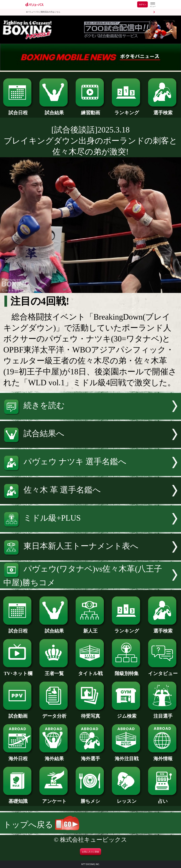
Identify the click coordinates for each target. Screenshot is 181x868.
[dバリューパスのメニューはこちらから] (153, 5)
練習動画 (90, 110)
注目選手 (163, 714)
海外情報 (163, 756)
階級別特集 (127, 671)
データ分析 (54, 714)
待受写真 (90, 714)
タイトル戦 (90, 671)
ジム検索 (127, 714)
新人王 (90, 629)
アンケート (54, 799)
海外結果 (54, 756)
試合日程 (18, 110)
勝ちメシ (90, 799)
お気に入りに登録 (90, 852)
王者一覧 (54, 671)
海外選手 (90, 756)
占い (163, 799)
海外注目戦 (127, 756)
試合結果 (54, 110)
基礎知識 (18, 799)
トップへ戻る (41, 825)
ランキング (127, 110)
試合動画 (18, 714)
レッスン (127, 799)
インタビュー (163, 671)
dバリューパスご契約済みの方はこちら (43, 12)
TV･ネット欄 (18, 671)
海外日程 (18, 756)
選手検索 (163, 110)
